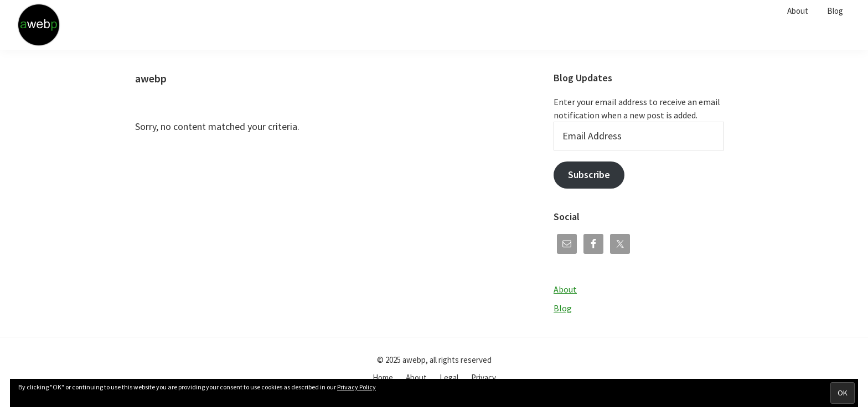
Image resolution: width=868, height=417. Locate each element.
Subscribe (589, 174)
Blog (563, 308)
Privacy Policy (356, 387)
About (565, 289)
